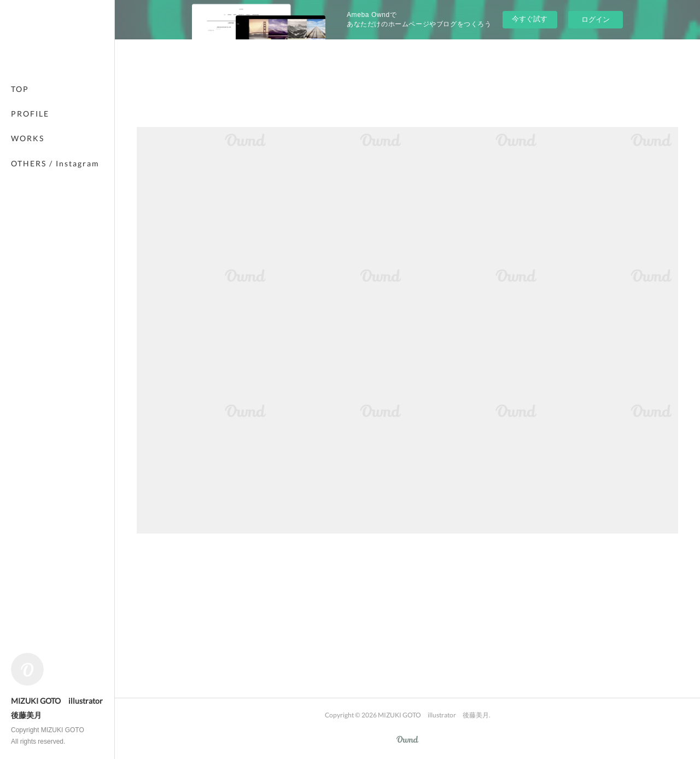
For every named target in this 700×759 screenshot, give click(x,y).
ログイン (596, 19)
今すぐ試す (530, 19)
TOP (20, 89)
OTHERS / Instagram (55, 163)
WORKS (28, 138)
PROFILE (30, 114)
